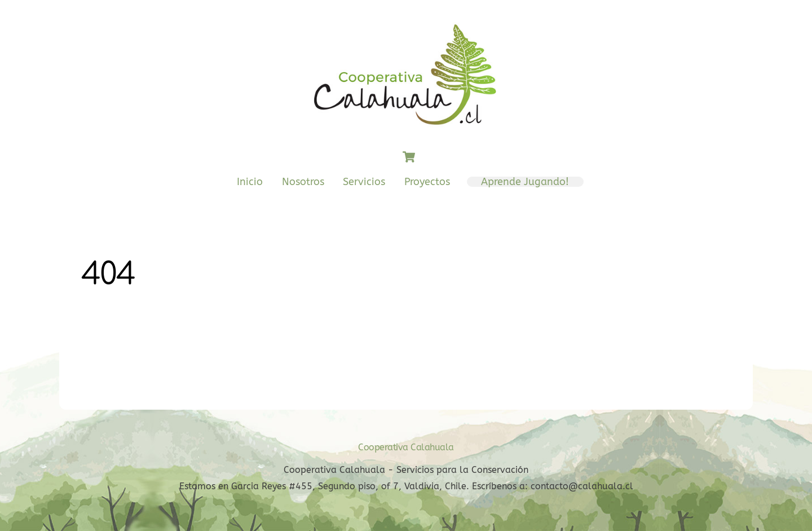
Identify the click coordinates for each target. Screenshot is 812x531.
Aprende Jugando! (525, 182)
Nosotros (303, 182)
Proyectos (427, 182)
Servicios (364, 182)
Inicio (250, 182)
